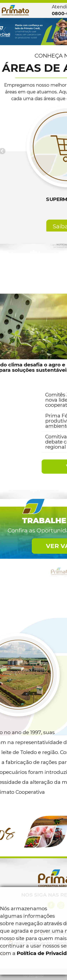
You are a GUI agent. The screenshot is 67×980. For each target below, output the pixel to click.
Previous (5, 30)
